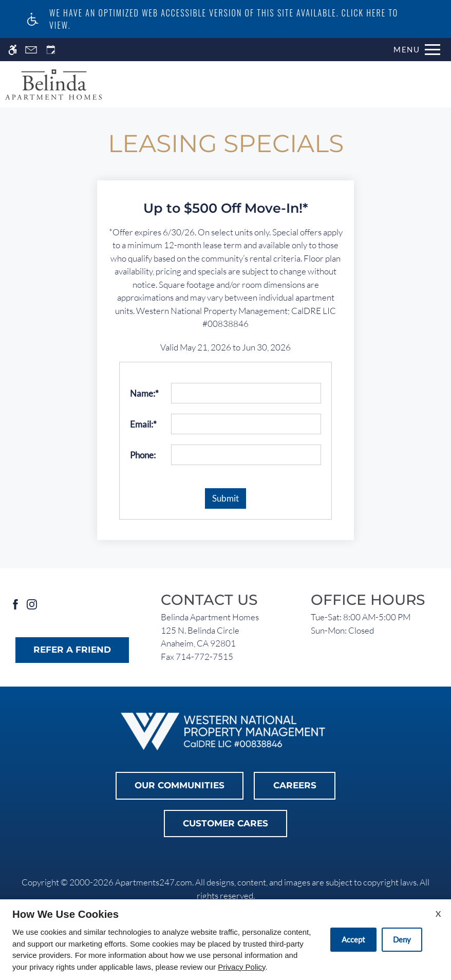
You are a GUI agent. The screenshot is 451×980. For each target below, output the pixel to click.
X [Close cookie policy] (438, 913)
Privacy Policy (241, 967)
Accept (353, 939)
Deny (402, 939)
